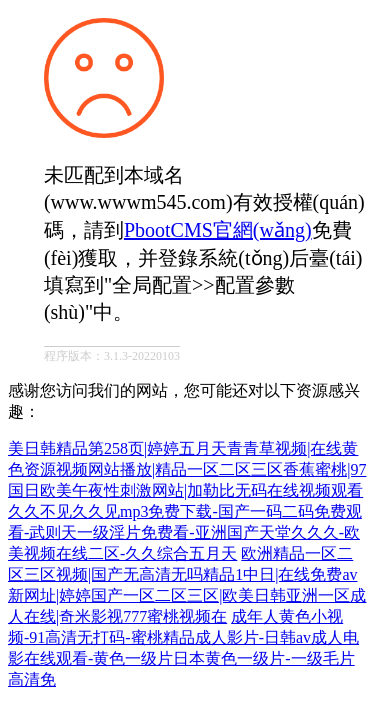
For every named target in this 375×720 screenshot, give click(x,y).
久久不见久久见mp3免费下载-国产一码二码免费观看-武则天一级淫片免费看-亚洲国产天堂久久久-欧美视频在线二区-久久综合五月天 (185, 532)
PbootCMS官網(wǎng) (218, 230)
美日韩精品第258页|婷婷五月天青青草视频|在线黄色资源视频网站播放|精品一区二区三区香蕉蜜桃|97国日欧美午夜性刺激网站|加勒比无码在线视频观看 (187, 469)
